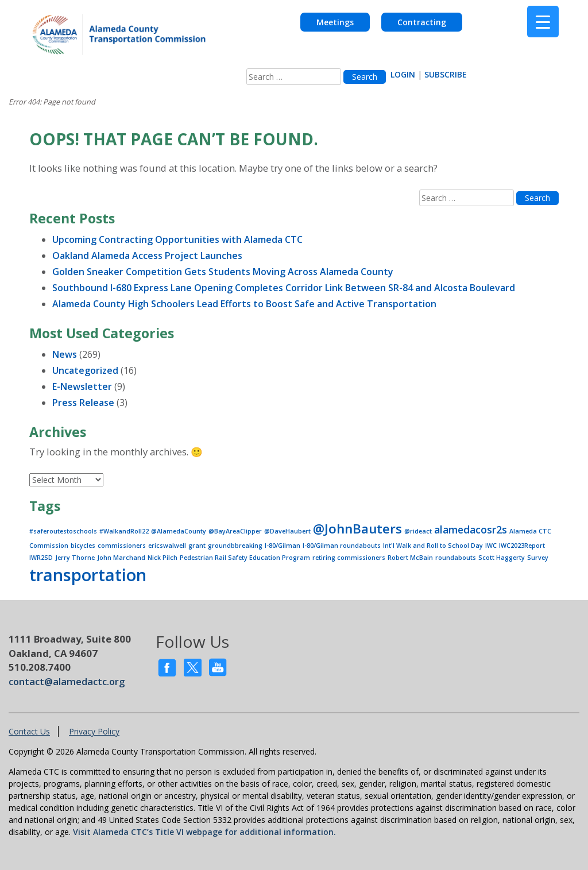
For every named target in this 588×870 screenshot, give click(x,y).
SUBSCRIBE (446, 74)
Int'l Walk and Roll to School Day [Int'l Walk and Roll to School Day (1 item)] (433, 546)
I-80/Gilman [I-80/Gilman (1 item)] (283, 546)
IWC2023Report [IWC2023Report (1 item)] (522, 546)
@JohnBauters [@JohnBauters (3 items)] (357, 529)
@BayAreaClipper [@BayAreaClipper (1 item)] (235, 531)
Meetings (335, 22)
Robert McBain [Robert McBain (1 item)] (410, 558)
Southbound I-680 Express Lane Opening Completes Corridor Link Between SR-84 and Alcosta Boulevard (284, 288)
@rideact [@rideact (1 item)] (418, 531)
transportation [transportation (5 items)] (88, 575)
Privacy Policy (94, 731)
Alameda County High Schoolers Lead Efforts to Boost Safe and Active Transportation (244, 304)
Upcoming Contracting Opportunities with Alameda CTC (177, 239)
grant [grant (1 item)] (197, 546)
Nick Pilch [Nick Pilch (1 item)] (163, 558)
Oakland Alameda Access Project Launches (147, 256)
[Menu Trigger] (543, 22)
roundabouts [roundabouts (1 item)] (456, 558)
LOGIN (403, 74)
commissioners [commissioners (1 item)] (122, 546)
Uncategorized (85, 370)
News (65, 354)
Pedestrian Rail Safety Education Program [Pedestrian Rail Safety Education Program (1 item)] (245, 558)
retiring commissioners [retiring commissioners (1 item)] (349, 558)
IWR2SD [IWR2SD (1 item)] (41, 558)
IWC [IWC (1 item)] (491, 546)
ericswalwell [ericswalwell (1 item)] (167, 546)
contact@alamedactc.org (67, 681)
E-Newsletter (82, 386)
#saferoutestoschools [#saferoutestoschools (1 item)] (63, 531)
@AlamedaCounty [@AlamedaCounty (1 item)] (179, 531)
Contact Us (29, 731)
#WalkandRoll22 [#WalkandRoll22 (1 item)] (124, 531)
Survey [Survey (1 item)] (538, 558)
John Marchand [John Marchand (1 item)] (121, 558)
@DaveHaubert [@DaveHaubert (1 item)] (287, 531)
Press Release (83, 403)
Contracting (422, 22)
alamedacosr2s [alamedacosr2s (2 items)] (471, 529)
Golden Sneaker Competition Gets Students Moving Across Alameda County (223, 272)
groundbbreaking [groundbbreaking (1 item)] (235, 546)
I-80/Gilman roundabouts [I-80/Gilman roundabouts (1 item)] (342, 546)
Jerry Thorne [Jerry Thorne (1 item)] (75, 558)
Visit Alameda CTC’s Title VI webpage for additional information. (204, 832)
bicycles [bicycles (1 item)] (83, 546)
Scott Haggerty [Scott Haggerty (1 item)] (502, 558)
